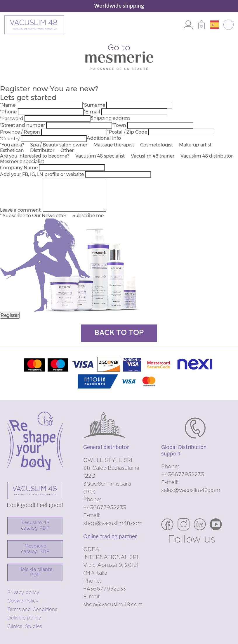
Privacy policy (23, 593)
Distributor (42, 150)
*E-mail (92, 112)
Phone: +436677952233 (105, 504)
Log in (188, 25)
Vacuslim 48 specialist (100, 156)
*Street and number (22, 125)
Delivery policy (24, 618)
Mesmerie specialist (22, 162)
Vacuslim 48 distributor (207, 156)
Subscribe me (88, 216)
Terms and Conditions (32, 610)
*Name (8, 105)
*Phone (8, 112)
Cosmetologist (157, 145)
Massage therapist (114, 145)
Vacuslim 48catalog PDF (35, 525)
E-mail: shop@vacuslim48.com (113, 520)
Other (67, 150)
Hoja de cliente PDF (35, 572)
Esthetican (12, 150)
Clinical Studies (25, 626)
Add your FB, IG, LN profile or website (42, 174)
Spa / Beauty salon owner (59, 145)
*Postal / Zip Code (127, 132)
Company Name (19, 168)
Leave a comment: (21, 210)
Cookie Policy (23, 601)
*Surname (94, 105)
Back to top (119, 333)
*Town (119, 125)
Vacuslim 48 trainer (153, 156)
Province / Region (20, 132)
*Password (12, 119)
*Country (10, 139)
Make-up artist (195, 145)
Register (10, 315)
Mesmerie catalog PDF (35, 549)
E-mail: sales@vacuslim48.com (191, 487)
